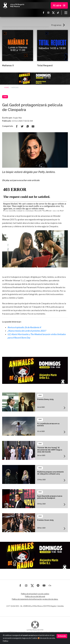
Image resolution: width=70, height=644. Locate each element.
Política (6, 641)
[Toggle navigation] (66, 13)
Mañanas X (8, 66)
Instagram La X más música (48, 13)
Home (7, 87)
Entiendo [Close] (62, 636)
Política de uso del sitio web (35, 596)
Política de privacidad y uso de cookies (35, 594)
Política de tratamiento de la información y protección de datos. (35, 599)
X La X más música (53, 13)
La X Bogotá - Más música (5, 5)
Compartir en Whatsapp (28, 126)
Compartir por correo (33, 126)
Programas (56, 25)
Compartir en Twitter (22, 126)
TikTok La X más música (58, 13)
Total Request (45, 66)
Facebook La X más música (44, 13)
